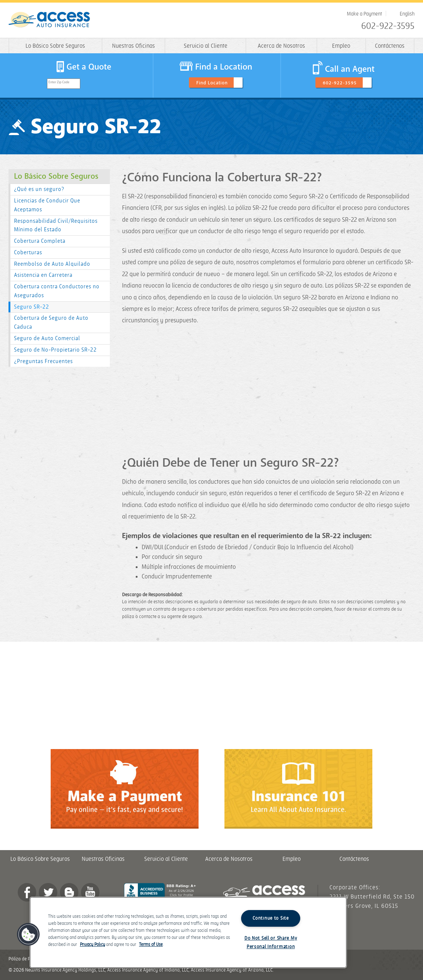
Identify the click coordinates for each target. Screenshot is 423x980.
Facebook (27, 892)
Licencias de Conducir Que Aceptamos (47, 205)
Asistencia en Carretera (43, 275)
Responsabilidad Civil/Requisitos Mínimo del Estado (56, 226)
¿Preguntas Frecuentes (43, 361)
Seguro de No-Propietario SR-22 (55, 350)
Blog (69, 892)
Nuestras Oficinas (133, 46)
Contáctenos (390, 46)
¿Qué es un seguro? (39, 189)
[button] (28, 934)
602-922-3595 (388, 26)
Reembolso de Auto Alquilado (52, 264)
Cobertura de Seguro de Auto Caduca (51, 323)
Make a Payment (364, 14)
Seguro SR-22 (32, 307)
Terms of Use (151, 945)
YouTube (90, 892)
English (407, 14)
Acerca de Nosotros (281, 46)
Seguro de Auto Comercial (47, 338)
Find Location (212, 83)
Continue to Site (271, 918)
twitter (48, 892)
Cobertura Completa (40, 241)
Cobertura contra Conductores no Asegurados (57, 291)
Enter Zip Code (59, 82)
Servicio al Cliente (206, 46)
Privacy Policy (92, 945)
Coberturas (28, 253)
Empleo (341, 46)
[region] (188, 932)
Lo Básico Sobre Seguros (55, 46)
